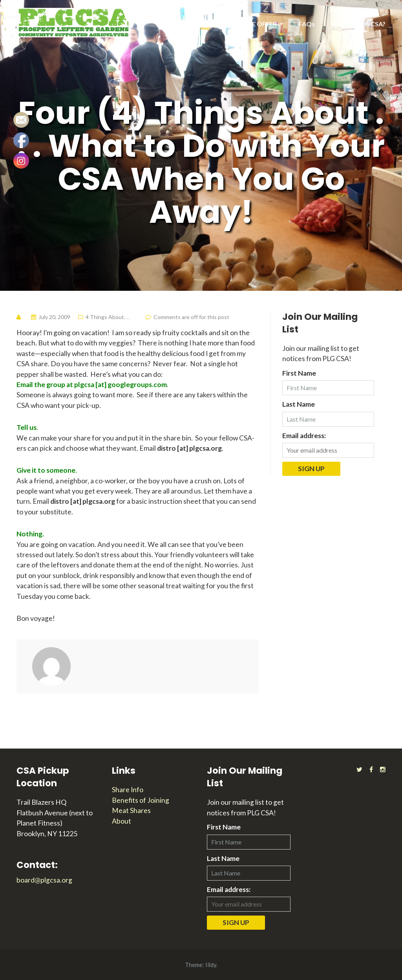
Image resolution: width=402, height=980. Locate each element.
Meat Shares (131, 810)
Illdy (211, 965)
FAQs (307, 24)
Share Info (128, 790)
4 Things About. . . (108, 317)
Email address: (304, 436)
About (122, 821)
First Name (299, 373)
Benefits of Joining (141, 800)
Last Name (299, 404)
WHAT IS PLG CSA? (358, 24)
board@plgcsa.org (44, 880)
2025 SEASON (189, 24)
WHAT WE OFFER (251, 24)
